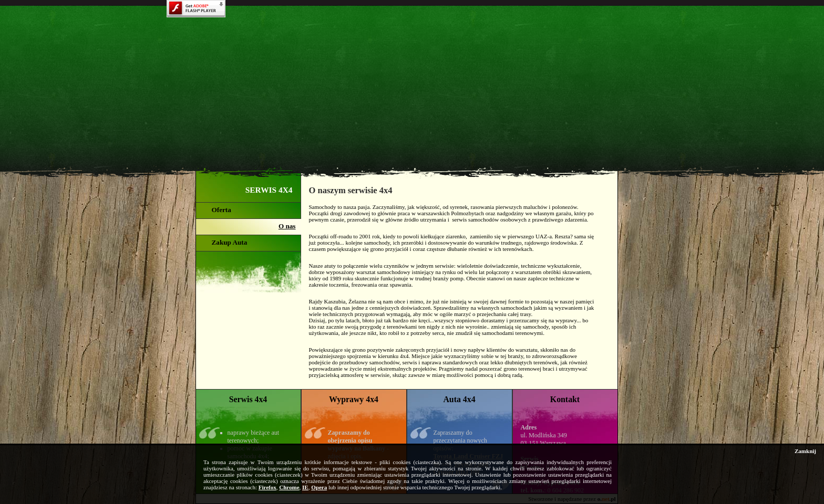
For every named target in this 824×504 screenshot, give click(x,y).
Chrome (289, 487)
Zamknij (805, 451)
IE (305, 487)
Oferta (222, 210)
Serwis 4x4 (248, 399)
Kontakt (565, 399)
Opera (319, 487)
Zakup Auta (230, 242)
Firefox (267, 487)
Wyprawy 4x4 (354, 399)
